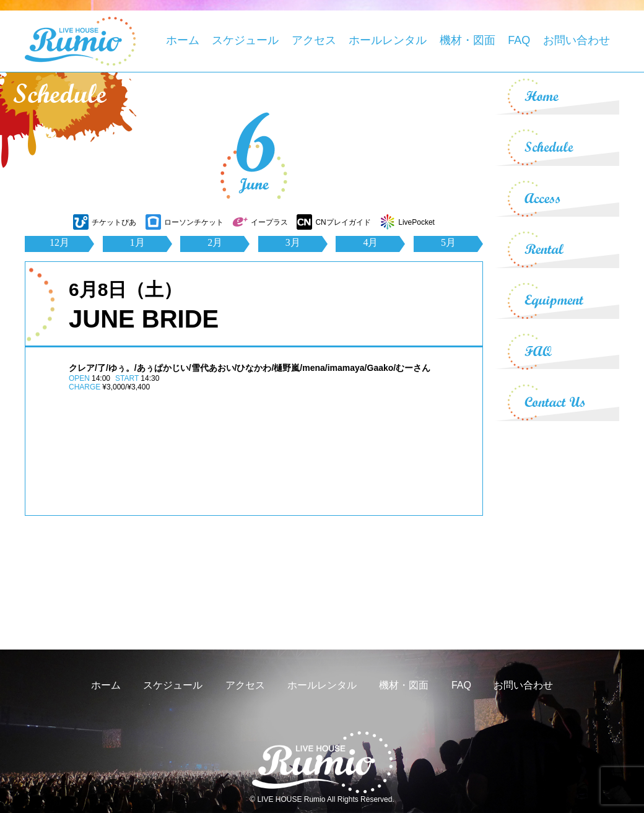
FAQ (519, 40)
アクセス (314, 40)
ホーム (183, 40)
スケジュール (245, 40)
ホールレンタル (388, 40)
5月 (448, 242)
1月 (137, 242)
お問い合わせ (577, 40)
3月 (293, 242)
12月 (59, 242)
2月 (215, 242)
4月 (370, 242)
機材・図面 (468, 40)
